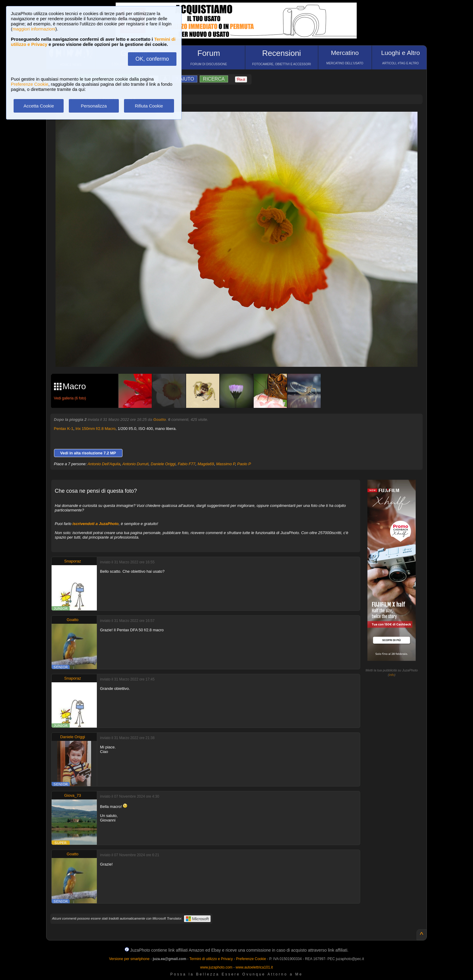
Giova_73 (73, 795)
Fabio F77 (187, 464)
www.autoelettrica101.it (254, 967)
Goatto (160, 420)
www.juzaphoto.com (216, 967)
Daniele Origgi (163, 464)
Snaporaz (73, 561)
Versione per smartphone (129, 959)
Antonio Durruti (136, 464)
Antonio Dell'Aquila (104, 464)
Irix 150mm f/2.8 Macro (95, 429)
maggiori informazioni (34, 29)
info (392, 675)
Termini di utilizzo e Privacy (211, 959)
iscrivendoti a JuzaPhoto (95, 524)
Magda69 (206, 464)
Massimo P (225, 464)
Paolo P (244, 464)
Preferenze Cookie (30, 84)
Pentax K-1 (64, 429)
